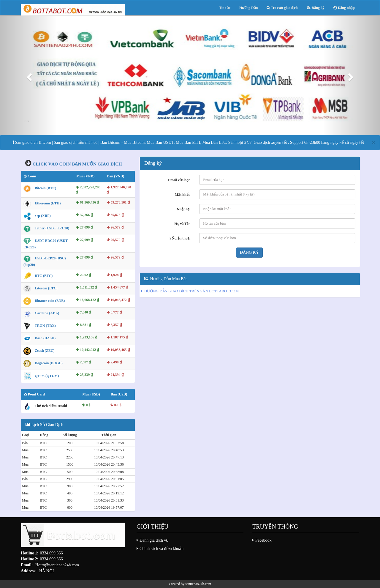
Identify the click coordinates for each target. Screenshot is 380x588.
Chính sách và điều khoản (161, 549)
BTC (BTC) (44, 276)
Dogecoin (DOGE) (49, 363)
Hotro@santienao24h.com (57, 565)
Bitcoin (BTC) (45, 188)
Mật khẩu (183, 195)
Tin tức (225, 8)
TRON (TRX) (45, 326)
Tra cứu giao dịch (282, 8)
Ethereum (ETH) (48, 203)
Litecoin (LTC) (46, 288)
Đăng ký (316, 8)
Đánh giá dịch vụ (154, 540)
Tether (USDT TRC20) (52, 228)
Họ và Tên (182, 224)
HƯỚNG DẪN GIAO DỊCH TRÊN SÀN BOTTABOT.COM (191, 291)
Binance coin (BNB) (50, 301)
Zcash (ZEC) (45, 351)
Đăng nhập (344, 8)
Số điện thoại (180, 238)
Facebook (263, 540)
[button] (28, 75)
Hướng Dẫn (248, 8)
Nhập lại (184, 209)
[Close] (373, 143)
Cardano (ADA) (47, 313)
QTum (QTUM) (47, 376)
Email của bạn (179, 180)
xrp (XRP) (43, 216)
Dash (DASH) (45, 338)
